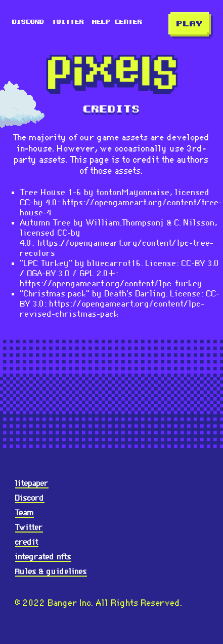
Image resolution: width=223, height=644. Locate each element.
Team (25, 513)
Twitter (68, 22)
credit (27, 542)
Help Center (117, 22)
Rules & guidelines (51, 571)
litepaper (32, 483)
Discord (28, 22)
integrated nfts (43, 557)
